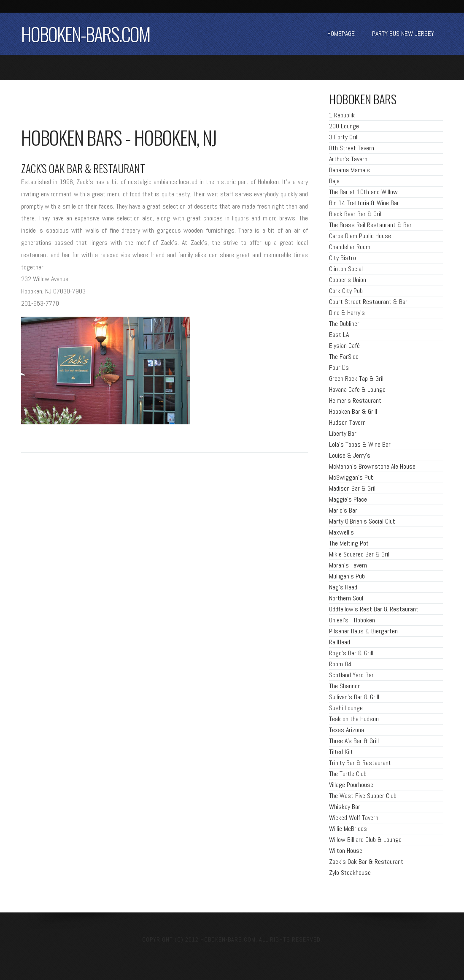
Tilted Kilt (341, 752)
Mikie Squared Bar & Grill (360, 554)
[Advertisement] (120, 106)
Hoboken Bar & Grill (353, 411)
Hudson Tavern (347, 422)
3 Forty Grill (344, 137)
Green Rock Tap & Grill (357, 379)
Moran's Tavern (348, 565)
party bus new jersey (403, 34)
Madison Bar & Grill (353, 488)
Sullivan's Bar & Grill (354, 697)
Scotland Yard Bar (351, 675)
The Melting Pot (349, 543)
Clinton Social (346, 269)
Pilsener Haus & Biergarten (363, 631)
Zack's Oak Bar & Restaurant (366, 862)
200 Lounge (344, 126)
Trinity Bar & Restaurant (360, 763)
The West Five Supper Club (363, 796)
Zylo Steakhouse (350, 873)
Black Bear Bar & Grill (356, 214)
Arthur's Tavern (348, 159)
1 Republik (342, 115)
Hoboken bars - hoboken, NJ (119, 137)
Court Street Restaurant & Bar (368, 302)
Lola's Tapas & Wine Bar (360, 444)
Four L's (339, 368)
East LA (339, 335)
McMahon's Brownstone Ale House (372, 466)
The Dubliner (344, 324)
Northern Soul (346, 598)
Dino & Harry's (347, 313)
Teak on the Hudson (354, 719)
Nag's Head (343, 587)
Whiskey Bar (345, 807)
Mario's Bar (343, 510)
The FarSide (344, 357)
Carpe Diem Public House (360, 236)
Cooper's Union (348, 280)
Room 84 (340, 664)
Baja (334, 181)
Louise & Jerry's (350, 455)
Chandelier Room (350, 247)
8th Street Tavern (352, 148)
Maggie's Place (348, 499)
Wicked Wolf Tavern (354, 818)
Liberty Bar (343, 433)
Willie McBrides (348, 829)
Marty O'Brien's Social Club (362, 521)
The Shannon (345, 686)
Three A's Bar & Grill (354, 741)
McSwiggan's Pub (351, 477)
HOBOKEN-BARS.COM (86, 34)
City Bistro (343, 258)
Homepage (341, 34)
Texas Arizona (347, 730)
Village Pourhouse (351, 785)
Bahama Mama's (349, 170)
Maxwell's (341, 532)
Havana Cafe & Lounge (357, 390)
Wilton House (346, 851)
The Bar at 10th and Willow (363, 192)
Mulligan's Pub (347, 576)
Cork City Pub (346, 291)
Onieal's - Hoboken (352, 620)
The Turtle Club (348, 774)
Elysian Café (344, 346)
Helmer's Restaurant (355, 400)
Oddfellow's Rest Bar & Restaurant (374, 609)
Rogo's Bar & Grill (351, 653)
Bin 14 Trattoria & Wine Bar (364, 203)
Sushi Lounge (346, 708)
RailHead (340, 642)
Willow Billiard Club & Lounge (365, 840)
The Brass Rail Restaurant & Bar (370, 225)
